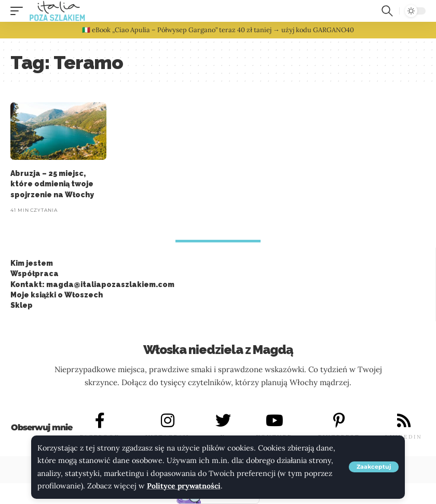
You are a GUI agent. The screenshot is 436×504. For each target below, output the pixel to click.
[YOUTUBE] (275, 421)
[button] (374, 467)
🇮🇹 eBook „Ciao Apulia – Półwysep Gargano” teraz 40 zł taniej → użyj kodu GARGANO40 (218, 30)
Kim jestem (32, 263)
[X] (223, 421)
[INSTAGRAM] (168, 421)
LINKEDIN (404, 437)
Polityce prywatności (185, 486)
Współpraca (35, 274)
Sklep (22, 305)
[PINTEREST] (339, 421)
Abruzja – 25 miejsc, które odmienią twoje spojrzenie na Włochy (52, 184)
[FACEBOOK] (100, 421)
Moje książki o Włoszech (57, 295)
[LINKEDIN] (404, 421)
